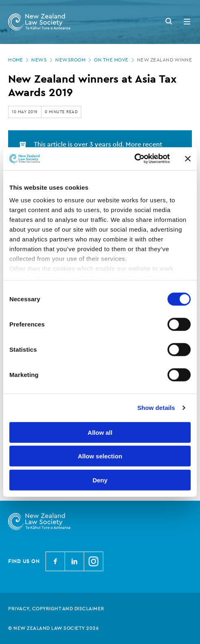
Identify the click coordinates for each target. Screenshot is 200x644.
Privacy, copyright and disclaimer (56, 609)
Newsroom (74, 60)
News (43, 60)
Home (19, 60)
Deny (100, 480)
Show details (156, 408)
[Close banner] (188, 159)
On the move (115, 60)
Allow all (100, 432)
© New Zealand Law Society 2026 (53, 628)
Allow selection (100, 456)
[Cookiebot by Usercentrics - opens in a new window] (134, 159)
